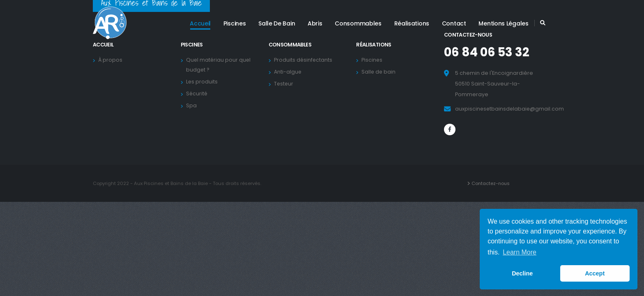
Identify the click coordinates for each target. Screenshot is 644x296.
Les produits (203, 82)
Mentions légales (503, 23)
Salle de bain (277, 23)
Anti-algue (289, 72)
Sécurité (198, 94)
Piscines (235, 23)
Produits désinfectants (305, 60)
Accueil (200, 23)
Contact (454, 23)
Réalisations (412, 23)
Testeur (285, 84)
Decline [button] (522, 273)
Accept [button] (595, 273)
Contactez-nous (491, 183)
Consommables (358, 23)
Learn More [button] (520, 252)
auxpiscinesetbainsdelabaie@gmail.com (510, 109)
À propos (112, 60)
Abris (315, 23)
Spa (193, 105)
